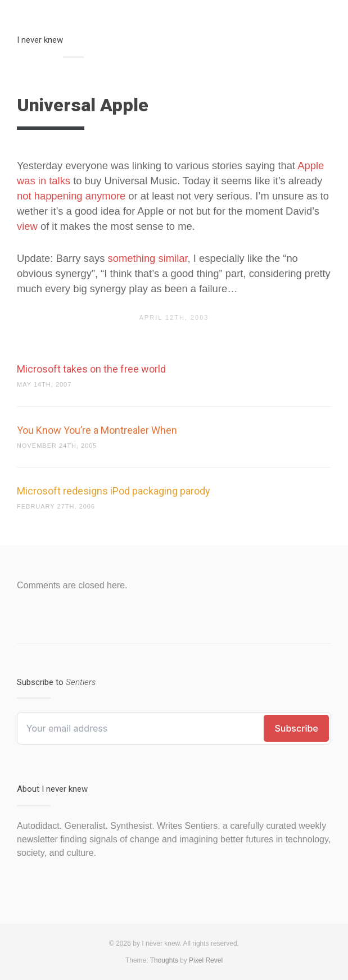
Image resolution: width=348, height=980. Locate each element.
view (27, 226)
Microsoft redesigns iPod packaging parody (114, 491)
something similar (148, 258)
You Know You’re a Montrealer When (97, 430)
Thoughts (164, 960)
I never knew (40, 40)
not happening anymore (71, 196)
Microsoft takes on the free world (91, 369)
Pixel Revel (206, 960)
